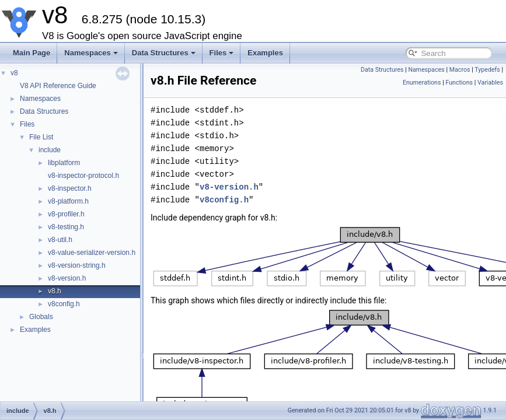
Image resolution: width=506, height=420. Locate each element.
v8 (14, 73)
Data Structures (164, 53)
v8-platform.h (68, 201)
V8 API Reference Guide (58, 86)
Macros (460, 70)
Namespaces (91, 53)
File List (41, 137)
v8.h (55, 291)
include (50, 150)
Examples (265, 53)
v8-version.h (67, 278)
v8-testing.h (66, 227)
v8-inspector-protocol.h (83, 176)
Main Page (32, 53)
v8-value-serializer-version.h (92, 253)
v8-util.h (60, 240)
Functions (459, 83)
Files (222, 53)
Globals (41, 317)
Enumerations (422, 83)
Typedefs (487, 70)
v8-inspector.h (70, 188)
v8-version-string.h (77, 265)
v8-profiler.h (66, 214)
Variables (490, 83)
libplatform (64, 163)
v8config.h (64, 304)
